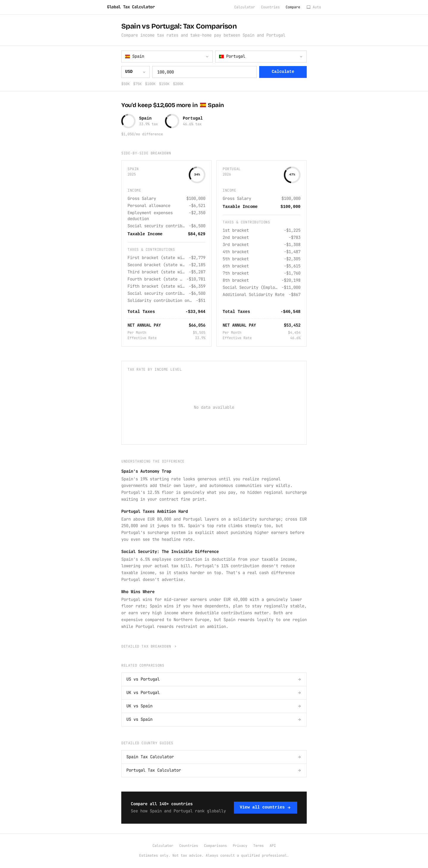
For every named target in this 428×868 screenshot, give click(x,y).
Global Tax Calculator (131, 7)
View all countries (266, 807)
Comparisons (215, 846)
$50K (125, 84)
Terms (258, 846)
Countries (270, 7)
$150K (164, 84)
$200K (178, 84)
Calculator (245, 7)
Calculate (283, 72)
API (273, 846)
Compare (293, 7)
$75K (137, 84)
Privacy (240, 846)
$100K (150, 84)
